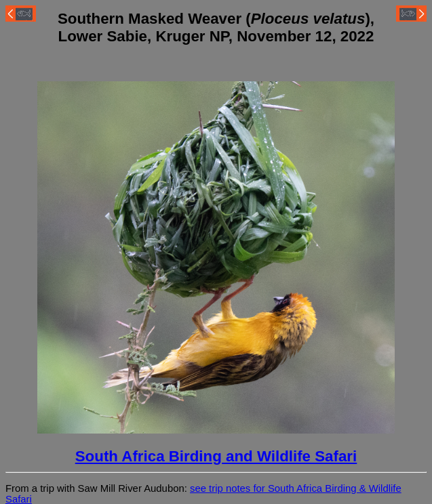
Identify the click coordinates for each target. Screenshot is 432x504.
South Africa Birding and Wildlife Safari (216, 456)
